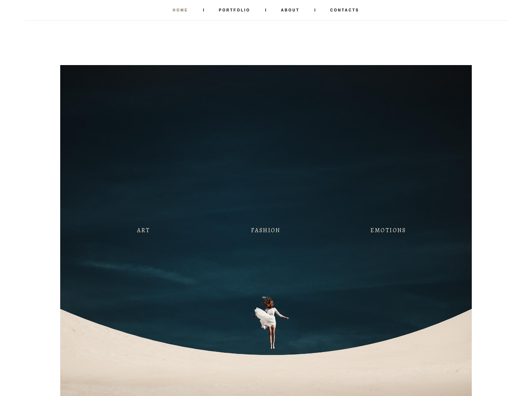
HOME (180, 10)
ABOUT (290, 10)
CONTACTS (345, 10)
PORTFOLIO (234, 10)
